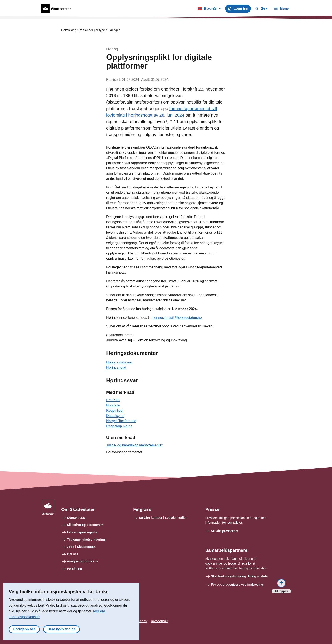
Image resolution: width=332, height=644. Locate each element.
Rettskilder (68, 30)
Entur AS (113, 400)
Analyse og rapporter (83, 561)
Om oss (73, 554)
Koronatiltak (159, 621)
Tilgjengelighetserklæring (86, 540)
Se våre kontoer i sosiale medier (163, 518)
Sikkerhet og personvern (85, 525)
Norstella (113, 405)
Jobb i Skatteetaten (81, 547)
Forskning (75, 569)
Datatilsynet (115, 416)
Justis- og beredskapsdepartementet (134, 445)
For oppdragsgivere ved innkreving (237, 585)
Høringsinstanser (119, 362)
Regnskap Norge (119, 426)
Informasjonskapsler (82, 532)
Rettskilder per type (92, 30)
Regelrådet (115, 410)
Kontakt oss (76, 518)
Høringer (114, 30)
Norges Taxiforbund (121, 421)
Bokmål (209, 9)
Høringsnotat (116, 367)
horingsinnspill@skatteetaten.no (177, 318)
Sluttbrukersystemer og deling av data (239, 576)
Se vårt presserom (225, 531)
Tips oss (141, 621)
